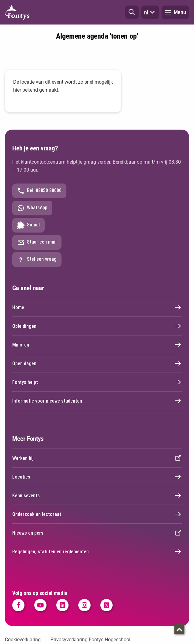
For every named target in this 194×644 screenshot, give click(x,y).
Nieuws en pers (97, 533)
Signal (28, 225)
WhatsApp (32, 208)
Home (97, 307)
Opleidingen (97, 326)
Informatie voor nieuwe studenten (97, 401)
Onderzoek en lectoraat (97, 514)
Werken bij (97, 458)
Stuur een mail (37, 242)
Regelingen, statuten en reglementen (97, 551)
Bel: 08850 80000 (39, 191)
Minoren (97, 345)
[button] (132, 12)
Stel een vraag (37, 259)
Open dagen (97, 363)
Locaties (97, 477)
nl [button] (150, 12)
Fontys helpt (97, 382)
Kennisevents (97, 495)
